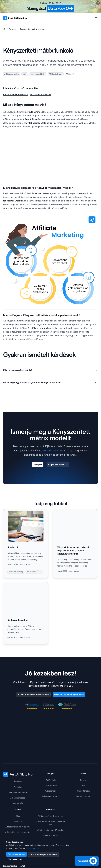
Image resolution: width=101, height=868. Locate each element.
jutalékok (19, 201)
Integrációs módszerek (18, 792)
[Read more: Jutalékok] (26, 544)
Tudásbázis (51, 780)
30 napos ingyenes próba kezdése (33, 694)
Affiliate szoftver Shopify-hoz (50, 816)
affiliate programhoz (41, 328)
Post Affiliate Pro (52, 451)
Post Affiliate (31, 119)
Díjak (83, 785)
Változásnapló (50, 791)
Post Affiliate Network (41, 94)
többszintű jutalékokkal (41, 123)
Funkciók (13, 29)
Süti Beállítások (15, 859)
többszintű (9, 201)
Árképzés (18, 782)
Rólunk (83, 780)
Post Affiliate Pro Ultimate (16, 94)
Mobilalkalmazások (18, 798)
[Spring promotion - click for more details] (50, 7)
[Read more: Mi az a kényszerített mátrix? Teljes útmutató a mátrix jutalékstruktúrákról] (75, 544)
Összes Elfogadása (17, 854)
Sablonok (18, 821)
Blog (18, 816)
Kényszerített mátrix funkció (32, 29)
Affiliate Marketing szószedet (18, 832)
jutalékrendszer (37, 112)
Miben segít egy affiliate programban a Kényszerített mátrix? (50, 383)
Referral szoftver (51, 835)
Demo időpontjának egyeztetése (69, 694)
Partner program (83, 796)
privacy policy (32, 848)
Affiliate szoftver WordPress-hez (50, 830)
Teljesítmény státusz (51, 796)
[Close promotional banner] (98, 3)
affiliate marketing (14, 65)
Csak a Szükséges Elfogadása (43, 854)
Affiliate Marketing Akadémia (18, 827)
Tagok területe (51, 785)
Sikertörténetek (83, 791)
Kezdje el (38, 465)
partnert (38, 193)
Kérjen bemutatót (58, 465)
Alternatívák (18, 803)
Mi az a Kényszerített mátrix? (50, 370)
